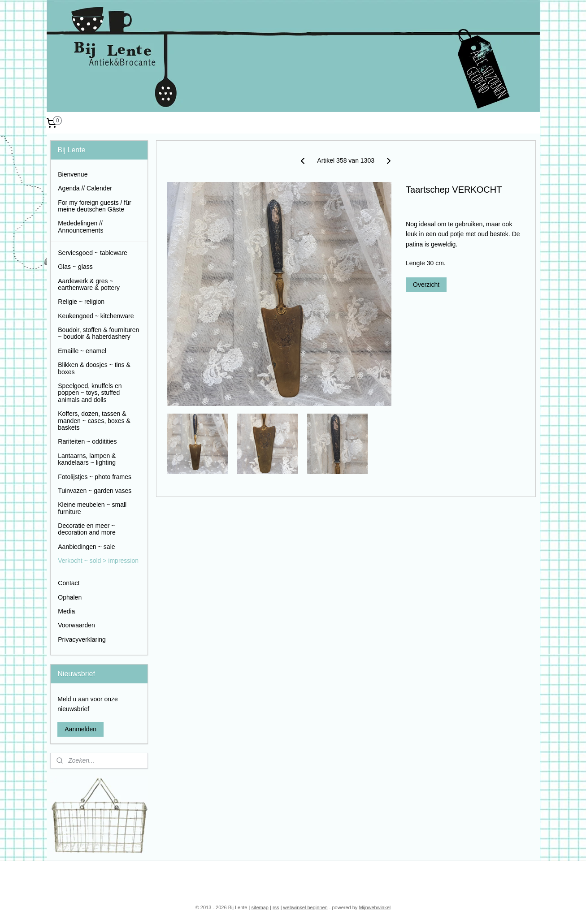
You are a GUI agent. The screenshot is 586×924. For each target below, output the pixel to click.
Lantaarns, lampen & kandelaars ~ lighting (87, 459)
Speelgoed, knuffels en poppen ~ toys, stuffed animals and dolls (90, 393)
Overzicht (426, 285)
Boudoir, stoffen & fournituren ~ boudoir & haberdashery (98, 333)
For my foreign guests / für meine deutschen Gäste (94, 206)
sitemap (260, 907)
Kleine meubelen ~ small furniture (92, 508)
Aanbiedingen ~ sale (86, 547)
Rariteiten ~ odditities (87, 441)
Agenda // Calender (85, 188)
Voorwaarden (76, 625)
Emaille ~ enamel (82, 351)
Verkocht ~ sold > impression (98, 561)
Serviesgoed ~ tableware (93, 253)
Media (66, 611)
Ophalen (70, 597)
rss (276, 907)
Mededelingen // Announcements (80, 227)
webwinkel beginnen (306, 907)
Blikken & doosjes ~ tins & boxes (94, 368)
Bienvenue (73, 174)
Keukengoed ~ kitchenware (96, 316)
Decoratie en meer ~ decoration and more (87, 529)
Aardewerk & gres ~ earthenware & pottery (89, 284)
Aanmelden (80, 729)
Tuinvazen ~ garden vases (95, 491)
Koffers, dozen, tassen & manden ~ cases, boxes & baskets (94, 421)
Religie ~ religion (81, 302)
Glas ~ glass (75, 267)
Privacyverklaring (82, 639)
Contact (69, 583)
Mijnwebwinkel (375, 907)
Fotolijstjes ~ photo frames (95, 477)
